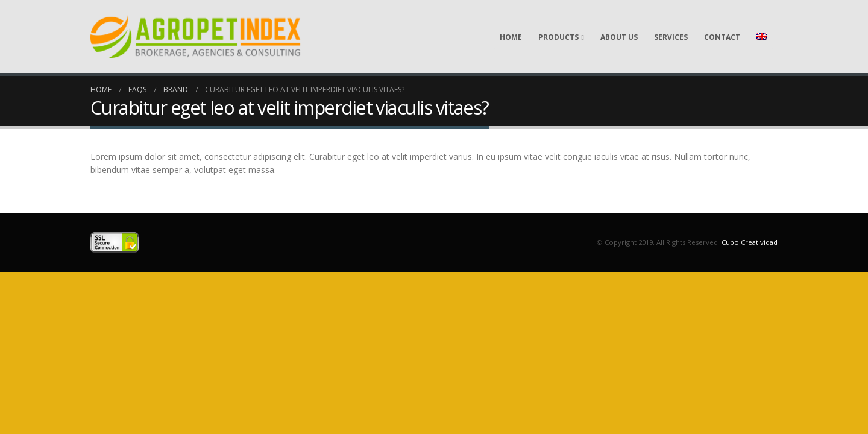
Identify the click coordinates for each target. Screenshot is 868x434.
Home (511, 37)
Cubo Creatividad (750, 242)
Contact (722, 37)
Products (558, 37)
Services (671, 37)
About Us (619, 37)
